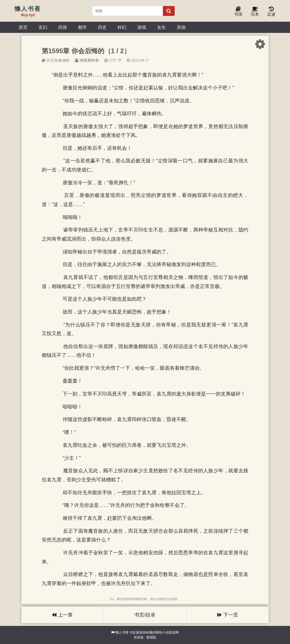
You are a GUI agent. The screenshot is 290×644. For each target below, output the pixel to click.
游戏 (142, 27)
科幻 (122, 27)
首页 (23, 27)
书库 (238, 12)
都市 (82, 27)
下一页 (228, 615)
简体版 (139, 637)
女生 (161, 27)
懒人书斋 (122, 632)
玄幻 (43, 27)
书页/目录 (145, 615)
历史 (102, 27)
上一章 (62, 615)
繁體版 (151, 637)
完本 (255, 12)
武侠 (63, 27)
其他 (181, 27)
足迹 (271, 12)
